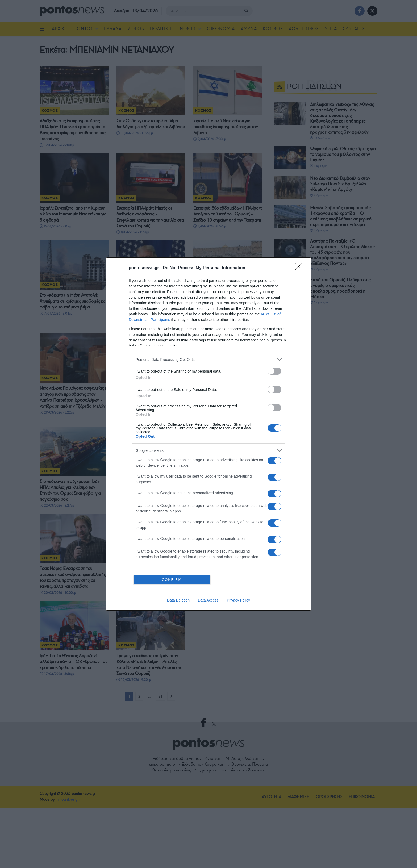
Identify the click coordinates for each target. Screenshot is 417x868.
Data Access (208, 600)
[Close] (301, 268)
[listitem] (208, 359)
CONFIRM (172, 580)
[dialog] (208, 434)
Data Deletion (178, 600)
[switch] (274, 371)
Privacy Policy (238, 600)
